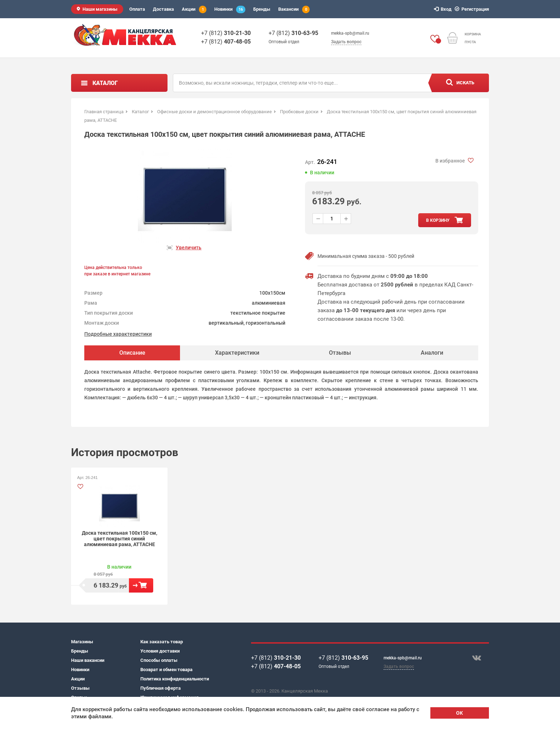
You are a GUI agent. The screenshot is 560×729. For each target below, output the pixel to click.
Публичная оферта (161, 688)
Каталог (105, 83)
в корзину (438, 220)
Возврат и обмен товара (166, 670)
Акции (194, 9)
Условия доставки (160, 651)
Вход (444, 9)
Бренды (262, 9)
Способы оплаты (159, 660)
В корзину (141, 585)
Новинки (230, 9)
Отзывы (80, 688)
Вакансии (294, 9)
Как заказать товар (162, 642)
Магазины (82, 642)
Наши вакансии (88, 660)
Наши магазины (100, 9)
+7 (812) (226, 33)
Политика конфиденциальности (175, 679)
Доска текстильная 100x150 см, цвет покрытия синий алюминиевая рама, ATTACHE (119, 539)
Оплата (137, 9)
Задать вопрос (346, 42)
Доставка (163, 9)
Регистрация (473, 9)
